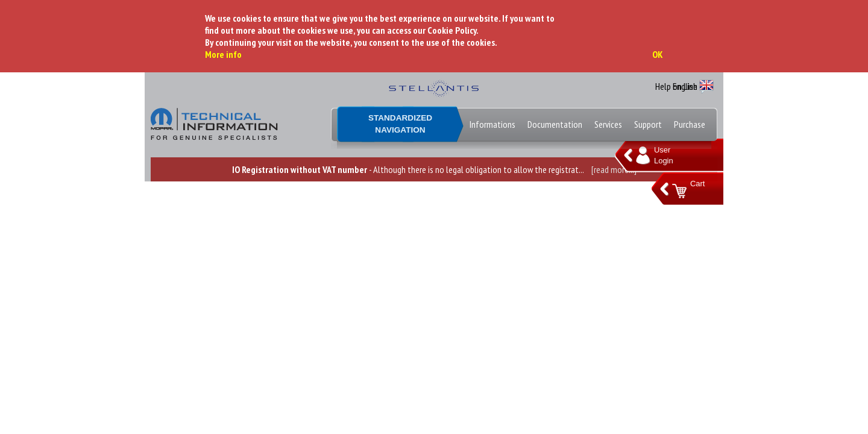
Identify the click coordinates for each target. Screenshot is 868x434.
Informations (492, 124)
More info (223, 54)
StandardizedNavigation (400, 124)
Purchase (690, 124)
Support (648, 124)
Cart (697, 184)
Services (608, 124)
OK (658, 54)
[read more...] (614, 169)
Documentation (555, 124)
